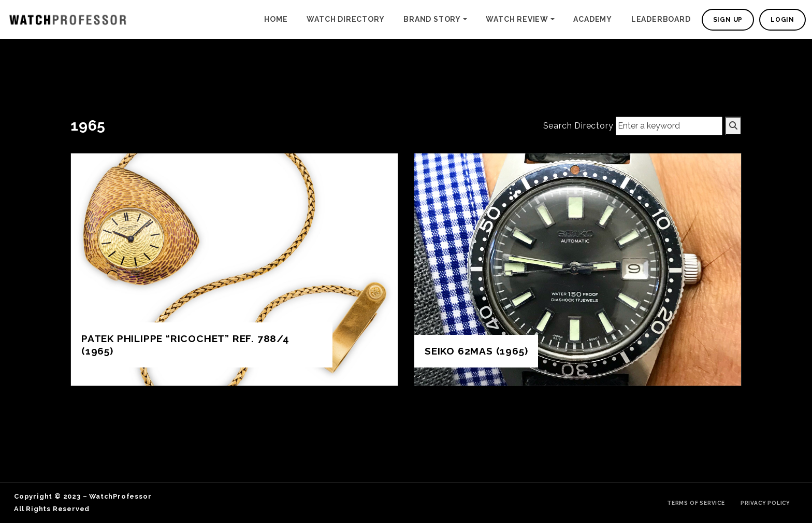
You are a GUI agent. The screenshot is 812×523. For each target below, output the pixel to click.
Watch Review (517, 19)
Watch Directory (345, 19)
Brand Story (432, 19)
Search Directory (578, 126)
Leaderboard (661, 19)
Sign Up (728, 20)
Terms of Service (696, 503)
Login (782, 20)
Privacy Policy (765, 503)
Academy (593, 19)
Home (276, 19)
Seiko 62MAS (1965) (476, 351)
